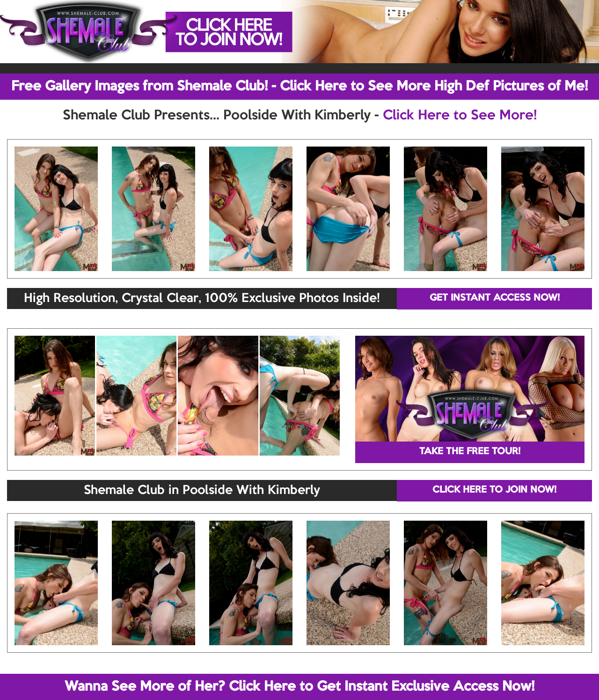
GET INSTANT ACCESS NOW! (495, 298)
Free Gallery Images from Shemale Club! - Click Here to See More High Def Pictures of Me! (299, 87)
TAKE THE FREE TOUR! (470, 452)
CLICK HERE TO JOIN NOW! (494, 490)
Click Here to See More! (460, 116)
